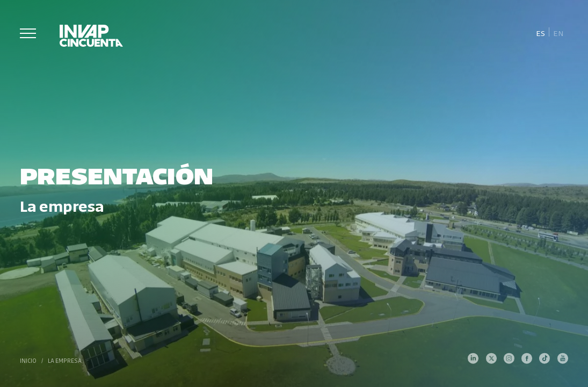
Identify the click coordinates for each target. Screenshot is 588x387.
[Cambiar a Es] (540, 33)
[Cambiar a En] (558, 33)
